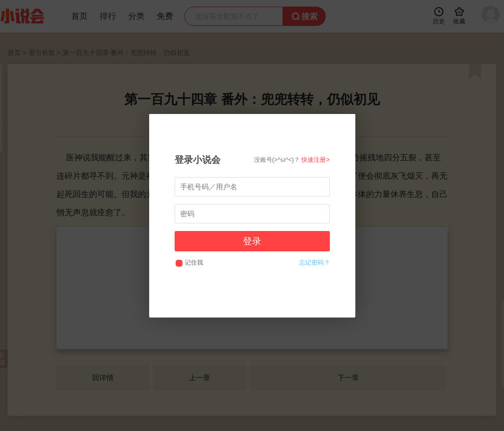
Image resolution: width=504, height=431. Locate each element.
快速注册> (315, 160)
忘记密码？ (315, 263)
